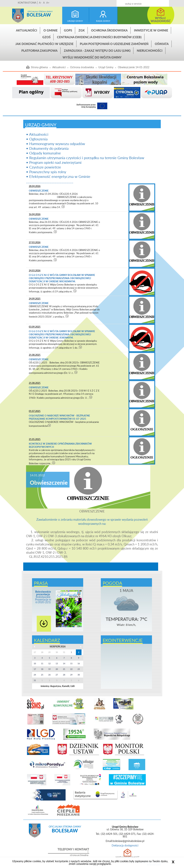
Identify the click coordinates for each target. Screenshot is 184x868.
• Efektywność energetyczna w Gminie (58, 176)
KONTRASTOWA (27, 3)
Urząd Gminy (106, 67)
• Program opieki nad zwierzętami (54, 162)
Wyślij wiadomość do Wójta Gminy (92, 57)
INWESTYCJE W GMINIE (151, 30)
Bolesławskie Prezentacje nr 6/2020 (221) (43, 597)
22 (71, 669)
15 (71, 664)
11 (42, 664)
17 (35, 669)
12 (49, 664)
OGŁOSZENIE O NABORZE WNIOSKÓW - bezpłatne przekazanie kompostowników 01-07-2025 (59, 417)
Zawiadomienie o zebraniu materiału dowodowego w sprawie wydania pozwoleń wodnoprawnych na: (92, 522)
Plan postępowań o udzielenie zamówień (114, 44)
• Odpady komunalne (43, 153)
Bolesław (39, 15)
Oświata (162, 44)
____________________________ (50, 181)
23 (79, 669)
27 (57, 675)
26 (49, 675)
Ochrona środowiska (109, 30)
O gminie (50, 30)
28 (64, 675)
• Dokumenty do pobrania (47, 148)
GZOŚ (46, 37)
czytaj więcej (63, 206)
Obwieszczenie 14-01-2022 (134, 67)
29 (71, 675)
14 (64, 664)
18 (42, 669)
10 (35, 664)
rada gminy (103, 21)
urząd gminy (75, 21)
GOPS (68, 30)
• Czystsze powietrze (44, 167)
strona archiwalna (79, 855)
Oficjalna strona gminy (40, 11)
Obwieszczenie (39, 191)
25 (42, 675)
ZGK (82, 30)
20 (57, 669)
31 (35, 680)
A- (40, 3)
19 (49, 669)
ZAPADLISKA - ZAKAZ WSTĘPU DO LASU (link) (97, 51)
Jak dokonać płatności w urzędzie (44, 44)
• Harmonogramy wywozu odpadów (56, 144)
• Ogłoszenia (37, 139)
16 (79, 664)
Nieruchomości (150, 51)
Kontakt (151, 2)
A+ (48, 3)
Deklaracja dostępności (125, 845)
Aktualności (27, 30)
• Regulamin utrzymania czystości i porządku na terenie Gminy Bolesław (85, 158)
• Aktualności (37, 134)
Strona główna (18, 16)
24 (35, 675)
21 (64, 669)
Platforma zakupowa (39, 51)
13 (57, 664)
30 (79, 675)
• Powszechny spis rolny (46, 172)
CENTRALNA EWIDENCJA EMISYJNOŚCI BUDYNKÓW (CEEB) (99, 37)
